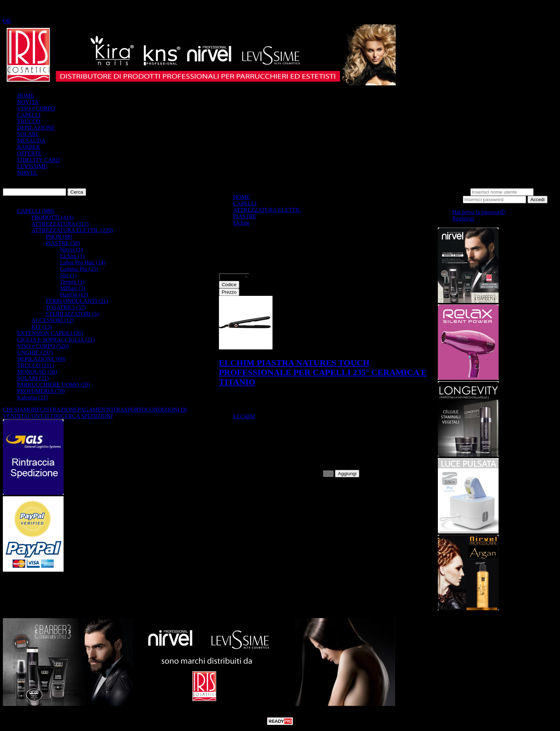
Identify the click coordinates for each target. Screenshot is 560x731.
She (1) (68, 275)
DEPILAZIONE (36, 128)
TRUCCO (29, 121)
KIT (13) (42, 327)
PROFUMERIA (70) (41, 391)
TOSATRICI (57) (66, 307)
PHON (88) (59, 237)
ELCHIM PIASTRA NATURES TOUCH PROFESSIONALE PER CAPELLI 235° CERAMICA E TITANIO (323, 372)
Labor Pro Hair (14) (83, 262)
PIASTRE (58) (63, 243)
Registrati (463, 218)
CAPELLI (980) (36, 211)
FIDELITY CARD (39, 160)
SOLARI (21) (33, 378)
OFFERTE (29, 153)
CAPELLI (29, 115)
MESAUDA (31, 141)
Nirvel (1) (71, 250)
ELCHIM (244, 416)
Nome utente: (453, 192)
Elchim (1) (72, 256)
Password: (450, 199)
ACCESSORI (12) (53, 320)
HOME (26, 96)
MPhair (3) (73, 288)
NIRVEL (27, 173)
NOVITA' (28, 102)
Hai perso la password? (479, 212)
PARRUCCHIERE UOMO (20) (54, 385)
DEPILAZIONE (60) (41, 359)
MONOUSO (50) (37, 372)
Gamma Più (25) (79, 269)
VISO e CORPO (36, 108)
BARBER (29, 147)
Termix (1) (72, 282)
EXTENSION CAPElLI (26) (50, 333)
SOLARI (27, 134)
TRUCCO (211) (36, 365)
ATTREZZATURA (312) (60, 224)
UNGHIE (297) (35, 352)
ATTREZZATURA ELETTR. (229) (72, 230)
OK (7, 21)
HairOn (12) (74, 295)
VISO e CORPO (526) (43, 346)
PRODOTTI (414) (52, 217)
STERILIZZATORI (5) (72, 314)
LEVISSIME (32, 166)
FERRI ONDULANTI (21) (77, 301)
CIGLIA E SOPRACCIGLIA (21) (56, 340)
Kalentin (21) (32, 397)
